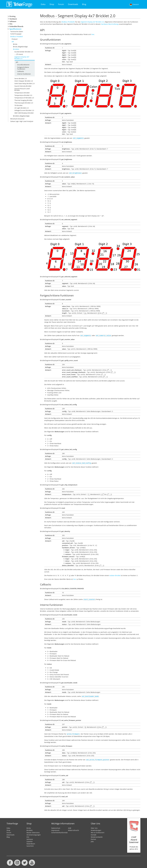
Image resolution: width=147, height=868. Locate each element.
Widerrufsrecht (73, 829)
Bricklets (16, 49)
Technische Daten (17, 32)
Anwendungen (96, 829)
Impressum (55, 829)
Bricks (15, 44)
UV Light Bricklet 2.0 (22, 108)
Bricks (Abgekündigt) (20, 47)
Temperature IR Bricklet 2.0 (24, 98)
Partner (93, 838)
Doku (43, 4)
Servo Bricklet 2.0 (21, 78)
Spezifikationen (15, 29)
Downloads (73, 4)
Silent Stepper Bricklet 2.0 (24, 81)
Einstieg (12, 16)
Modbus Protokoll (17, 37)
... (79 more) (19, 54)
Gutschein (30, 844)
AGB (70, 826)
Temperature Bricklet (22, 93)
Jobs (92, 840)
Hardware (13, 19)
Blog (84, 4)
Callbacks (21, 71)
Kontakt (94, 833)
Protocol (15, 39)
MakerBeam (31, 842)
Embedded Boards (16, 26)
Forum (61, 4)
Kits (11, 24)
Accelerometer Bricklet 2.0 (24, 52)
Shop (52, 4)
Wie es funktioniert (98, 831)
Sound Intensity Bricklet (23, 86)
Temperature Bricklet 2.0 (23, 95)
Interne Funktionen (24, 74)
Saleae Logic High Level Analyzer (22, 121)
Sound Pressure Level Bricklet (22, 89)
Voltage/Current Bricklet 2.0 (24, 110)
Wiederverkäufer (97, 835)
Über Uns (94, 826)
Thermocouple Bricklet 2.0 (24, 103)
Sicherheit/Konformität (59, 831)
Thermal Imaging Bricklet (23, 100)
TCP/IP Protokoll (16, 34)
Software (13, 21)
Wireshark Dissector (17, 119)
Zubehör (30, 840)
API (13, 42)
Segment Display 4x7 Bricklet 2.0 (22, 58)
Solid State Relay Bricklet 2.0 (24, 83)
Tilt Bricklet (18, 105)
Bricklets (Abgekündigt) (21, 116)
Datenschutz (56, 826)
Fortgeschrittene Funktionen (23, 68)
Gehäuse (30, 838)
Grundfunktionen (23, 65)
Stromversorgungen (34, 833)
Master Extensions (33, 831)
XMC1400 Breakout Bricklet (24, 113)
